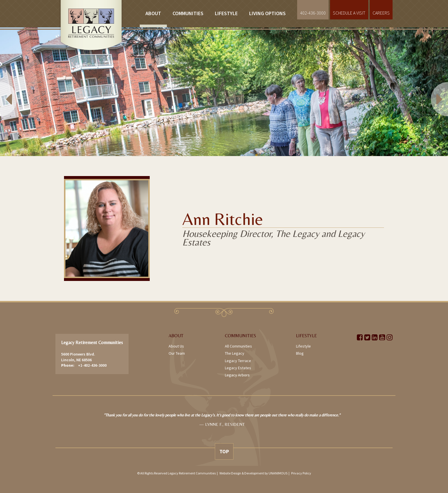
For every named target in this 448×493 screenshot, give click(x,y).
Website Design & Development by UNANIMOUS (253, 473)
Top (224, 451)
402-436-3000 (313, 13)
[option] (224, 92)
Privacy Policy (301, 473)
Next (431, 92)
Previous (17, 92)
